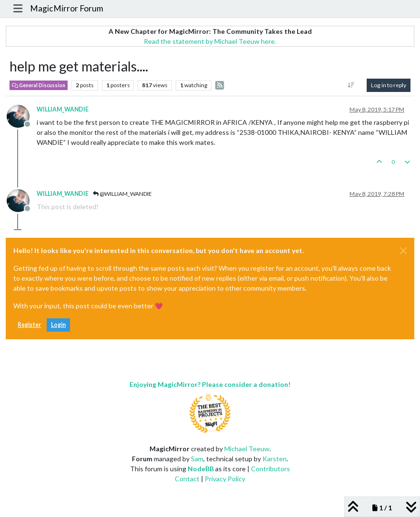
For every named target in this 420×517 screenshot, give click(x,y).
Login (58, 325)
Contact (187, 479)
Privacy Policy (225, 479)
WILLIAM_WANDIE (63, 109)
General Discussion (39, 85)
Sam (197, 459)
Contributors (270, 469)
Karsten (275, 459)
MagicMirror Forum (67, 8)
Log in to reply (389, 85)
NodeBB (201, 469)
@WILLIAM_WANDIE (122, 194)
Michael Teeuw (247, 449)
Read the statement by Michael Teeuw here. (210, 41)
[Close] (403, 251)
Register (29, 325)
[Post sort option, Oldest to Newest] (351, 85)
